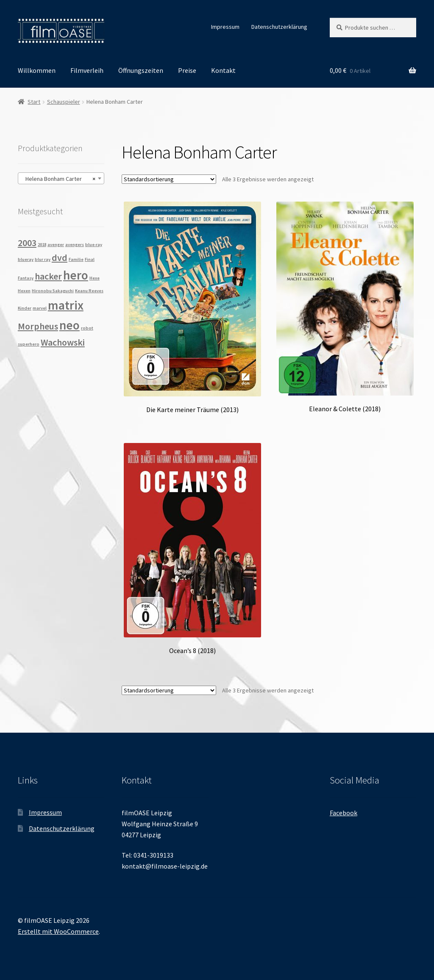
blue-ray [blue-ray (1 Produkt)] (94, 245)
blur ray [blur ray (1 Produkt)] (43, 259)
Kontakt (223, 70)
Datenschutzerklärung (279, 27)
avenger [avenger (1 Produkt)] (56, 245)
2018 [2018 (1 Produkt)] (42, 245)
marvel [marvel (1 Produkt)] (40, 308)
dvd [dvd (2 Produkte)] (60, 257)
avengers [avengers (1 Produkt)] (75, 245)
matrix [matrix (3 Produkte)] (66, 305)
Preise (187, 70)
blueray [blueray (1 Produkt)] (26, 259)
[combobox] (61, 178)
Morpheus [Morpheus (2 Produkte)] (38, 326)
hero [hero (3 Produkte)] (76, 275)
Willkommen (37, 70)
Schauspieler (64, 102)
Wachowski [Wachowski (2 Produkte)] (63, 342)
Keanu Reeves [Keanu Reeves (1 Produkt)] (89, 291)
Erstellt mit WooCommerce (58, 931)
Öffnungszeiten (141, 70)
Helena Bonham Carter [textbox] (58, 179)
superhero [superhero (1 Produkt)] (29, 344)
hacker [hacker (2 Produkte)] (48, 276)
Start (34, 102)
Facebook (344, 813)
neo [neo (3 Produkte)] (70, 325)
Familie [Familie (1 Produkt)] (76, 259)
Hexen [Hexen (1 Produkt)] (24, 291)
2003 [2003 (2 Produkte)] (27, 243)
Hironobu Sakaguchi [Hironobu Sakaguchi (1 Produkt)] (53, 291)
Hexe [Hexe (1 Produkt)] (95, 278)
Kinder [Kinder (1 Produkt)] (25, 308)
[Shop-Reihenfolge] (169, 179)
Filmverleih (87, 70)
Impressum (225, 27)
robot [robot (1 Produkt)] (87, 328)
